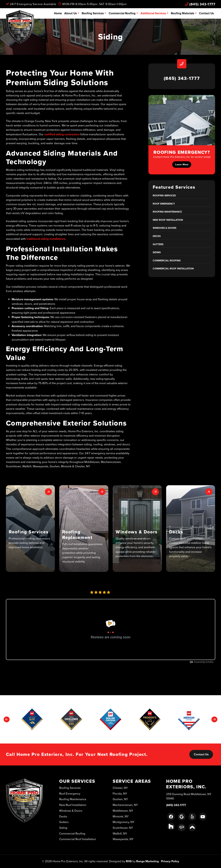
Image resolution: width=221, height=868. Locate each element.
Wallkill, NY (120, 833)
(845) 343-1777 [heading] (182, 78)
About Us (71, 13)
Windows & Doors (164, 228)
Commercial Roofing (122, 13)
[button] (30, 529)
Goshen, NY (120, 799)
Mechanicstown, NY (125, 805)
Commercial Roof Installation (173, 269)
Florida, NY (120, 793)
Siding (157, 252)
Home (58, 13)
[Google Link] (182, 817)
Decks (157, 236)
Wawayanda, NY (123, 839)
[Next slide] (214, 719)
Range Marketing (148, 861)
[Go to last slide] (7, 719)
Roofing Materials (183, 13)
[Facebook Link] (171, 817)
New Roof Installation (168, 220)
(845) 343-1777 (200, 4)
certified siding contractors (62, 134)
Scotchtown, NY (123, 828)
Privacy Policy (170, 861)
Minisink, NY (121, 816)
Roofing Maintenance (167, 212)
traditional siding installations (46, 239)
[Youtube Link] (203, 817)
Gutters (158, 244)
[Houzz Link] (171, 827)
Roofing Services (93, 13)
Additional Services (153, 13)
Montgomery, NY (124, 822)
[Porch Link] (192, 827)
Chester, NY (120, 788)
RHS (129, 861)
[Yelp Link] (192, 817)
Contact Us (206, 13)
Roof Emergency (164, 204)
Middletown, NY (123, 811)
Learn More (182, 164)
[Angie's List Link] (182, 828)
